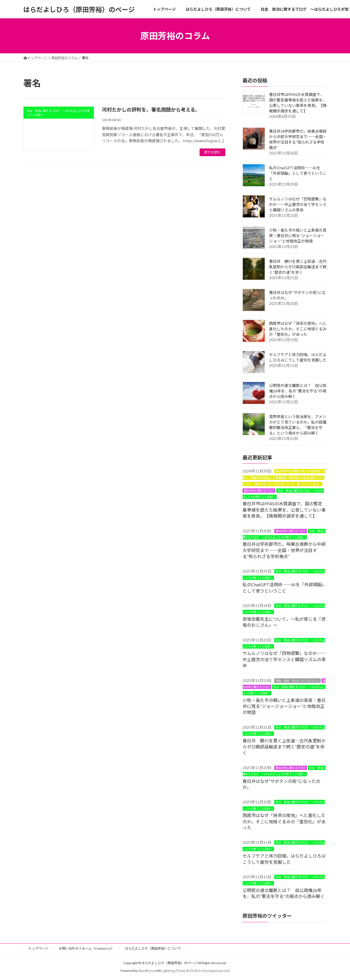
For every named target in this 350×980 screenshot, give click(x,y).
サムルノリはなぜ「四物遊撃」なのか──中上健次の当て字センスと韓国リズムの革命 (298, 204)
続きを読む (212, 152)
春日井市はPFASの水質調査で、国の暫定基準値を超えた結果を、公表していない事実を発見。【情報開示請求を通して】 (284, 510)
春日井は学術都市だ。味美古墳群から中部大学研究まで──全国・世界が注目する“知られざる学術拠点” (284, 550)
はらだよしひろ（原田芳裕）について (153, 948)
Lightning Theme (174, 971)
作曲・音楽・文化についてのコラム (297, 681)
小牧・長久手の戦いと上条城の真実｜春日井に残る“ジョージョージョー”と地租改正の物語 (298, 236)
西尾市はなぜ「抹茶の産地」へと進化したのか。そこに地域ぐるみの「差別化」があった (298, 329)
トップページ (38, 948)
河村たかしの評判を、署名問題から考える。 (151, 110)
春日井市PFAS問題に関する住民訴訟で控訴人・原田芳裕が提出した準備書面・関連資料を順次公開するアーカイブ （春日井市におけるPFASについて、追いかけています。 (284, 478)
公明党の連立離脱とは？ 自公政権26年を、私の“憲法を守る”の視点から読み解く (298, 391)
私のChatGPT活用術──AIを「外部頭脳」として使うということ (298, 173)
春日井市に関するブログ (259, 491)
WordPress (145, 971)
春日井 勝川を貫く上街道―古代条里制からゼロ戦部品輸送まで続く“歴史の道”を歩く (298, 267)
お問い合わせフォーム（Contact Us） (87, 948)
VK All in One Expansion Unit (210, 971)
